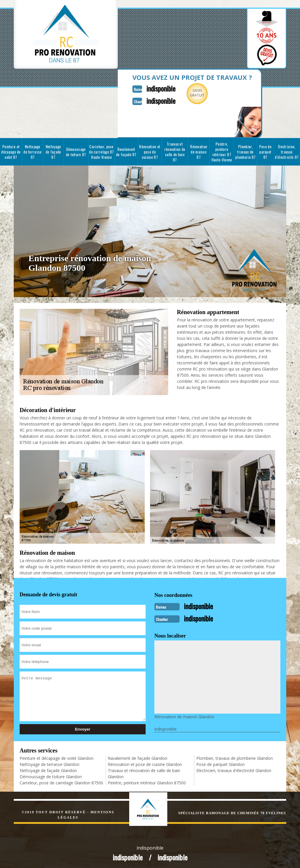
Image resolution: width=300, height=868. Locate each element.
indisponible (152, 88)
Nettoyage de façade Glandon (48, 768)
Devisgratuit (190, 93)
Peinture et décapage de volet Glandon (57, 756)
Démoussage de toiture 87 (76, 151)
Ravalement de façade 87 (126, 151)
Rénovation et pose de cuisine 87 (150, 151)
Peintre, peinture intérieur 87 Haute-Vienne (222, 151)
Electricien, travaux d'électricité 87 (287, 151)
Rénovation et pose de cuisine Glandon (145, 762)
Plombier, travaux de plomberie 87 (246, 151)
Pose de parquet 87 (265, 151)
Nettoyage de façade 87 (53, 151)
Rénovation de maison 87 (199, 151)
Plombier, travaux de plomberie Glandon (235, 756)
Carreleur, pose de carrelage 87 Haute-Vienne (102, 151)
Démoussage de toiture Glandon (51, 774)
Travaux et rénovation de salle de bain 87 (175, 151)
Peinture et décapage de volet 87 (11, 151)
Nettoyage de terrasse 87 (33, 151)
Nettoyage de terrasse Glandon (50, 762)
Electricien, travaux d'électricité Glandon (234, 768)
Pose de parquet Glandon (220, 762)
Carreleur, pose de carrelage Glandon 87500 (61, 780)
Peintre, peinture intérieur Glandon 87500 (147, 780)
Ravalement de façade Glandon (138, 756)
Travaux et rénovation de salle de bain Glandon (144, 771)
